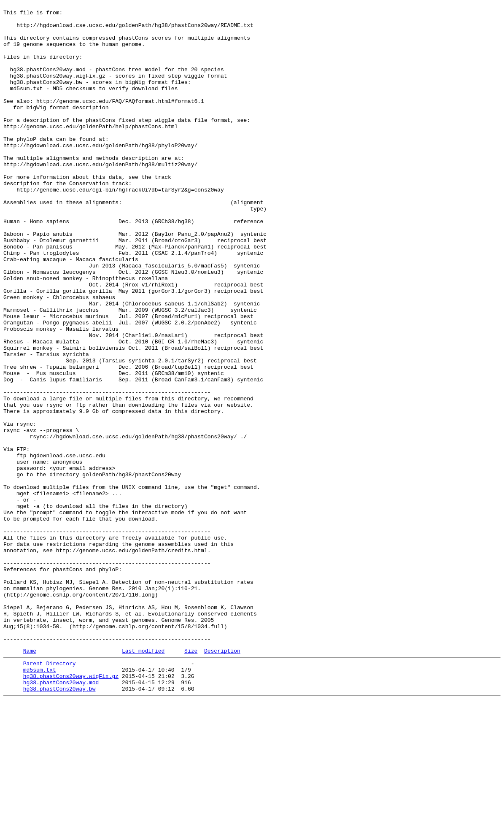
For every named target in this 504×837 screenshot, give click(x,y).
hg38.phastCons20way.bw (59, 824)
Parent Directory (50, 794)
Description (222, 780)
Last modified (143, 780)
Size (191, 780)
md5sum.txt (40, 801)
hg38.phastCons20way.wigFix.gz (71, 809)
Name (30, 780)
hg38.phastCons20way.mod (61, 816)
